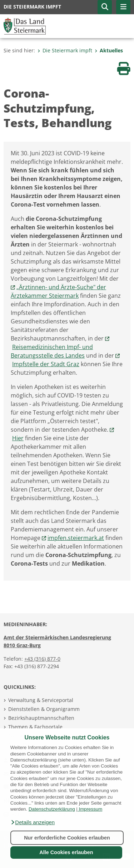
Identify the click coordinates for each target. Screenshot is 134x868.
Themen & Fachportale (35, 727)
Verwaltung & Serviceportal (41, 700)
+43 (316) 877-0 (42, 659)
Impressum (90, 809)
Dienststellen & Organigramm (44, 709)
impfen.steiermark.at (76, 538)
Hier (18, 438)
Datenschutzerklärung (52, 809)
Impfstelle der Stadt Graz (46, 364)
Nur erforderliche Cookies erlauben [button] (67, 838)
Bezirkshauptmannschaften (41, 718)
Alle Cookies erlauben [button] (66, 852)
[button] (33, 822)
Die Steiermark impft (65, 50)
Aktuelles (109, 50)
